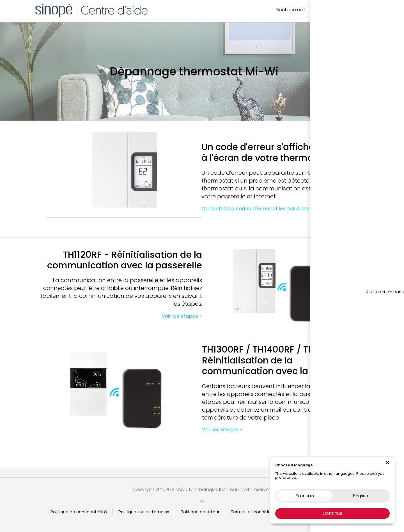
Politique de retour (200, 512)
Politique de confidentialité (79, 512)
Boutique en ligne (295, 10)
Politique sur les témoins (144, 512)
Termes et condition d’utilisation (264, 512)
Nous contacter (337, 10)
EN (372, 10)
